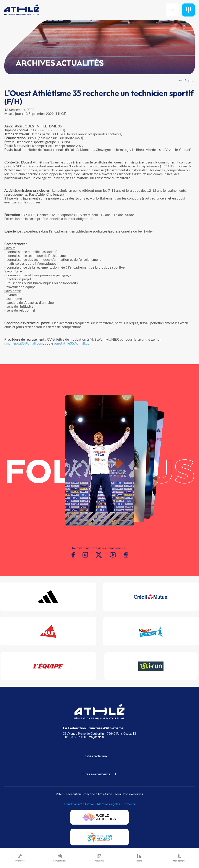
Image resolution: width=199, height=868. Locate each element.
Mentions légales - (110, 804)
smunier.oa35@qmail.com (24, 343)
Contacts (129, 804)
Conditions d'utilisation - (81, 804)
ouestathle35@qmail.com (73, 343)
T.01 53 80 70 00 (74, 737)
